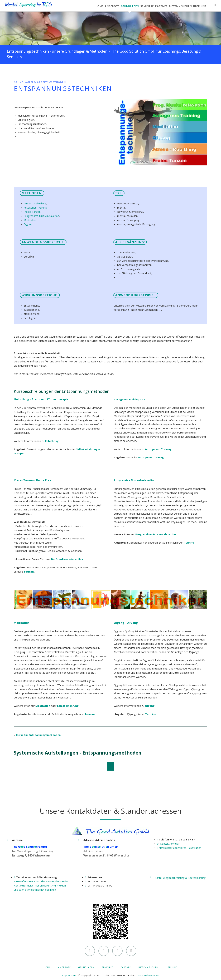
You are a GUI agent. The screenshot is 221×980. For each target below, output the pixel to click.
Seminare (107, 967)
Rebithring (52, 441)
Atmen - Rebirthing (35, 203)
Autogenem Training (158, 449)
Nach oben (110, 766)
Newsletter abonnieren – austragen (180, 848)
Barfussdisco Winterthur (67, 559)
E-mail (37, 71)
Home (47, 967)
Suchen (215, 5)
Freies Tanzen (32, 212)
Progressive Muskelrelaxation (41, 216)
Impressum (69, 975)
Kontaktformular (170, 844)
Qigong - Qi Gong (126, 623)
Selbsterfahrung (68, 706)
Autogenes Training (35, 208)
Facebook (17, 71)
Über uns (172, 967)
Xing (30, 71)
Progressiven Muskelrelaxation (156, 534)
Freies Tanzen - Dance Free (33, 480)
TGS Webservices (148, 975)
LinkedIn (23, 71)
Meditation (30, 220)
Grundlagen (86, 967)
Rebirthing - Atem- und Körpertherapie (41, 399)
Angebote (64, 967)
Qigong (28, 224)
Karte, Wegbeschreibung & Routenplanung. (181, 878)
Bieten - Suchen (148, 967)
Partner (126, 967)
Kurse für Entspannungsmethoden (38, 735)
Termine (29, 572)
